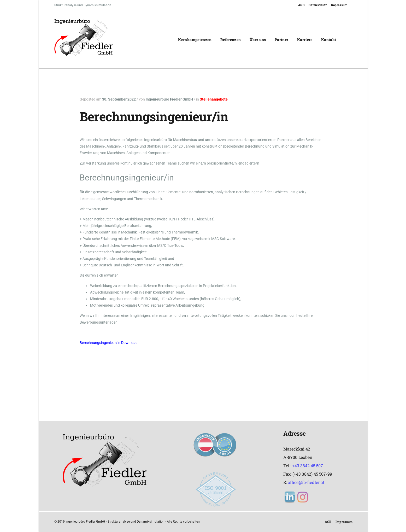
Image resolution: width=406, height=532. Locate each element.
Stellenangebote (214, 99)
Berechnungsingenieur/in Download (109, 343)
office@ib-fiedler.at (306, 482)
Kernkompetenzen (195, 40)
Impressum (339, 5)
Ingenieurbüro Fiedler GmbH (169, 99)
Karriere (305, 40)
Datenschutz (318, 5)
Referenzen (231, 40)
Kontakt (329, 40)
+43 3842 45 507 (308, 466)
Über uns (258, 40)
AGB (301, 5)
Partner (281, 40)
